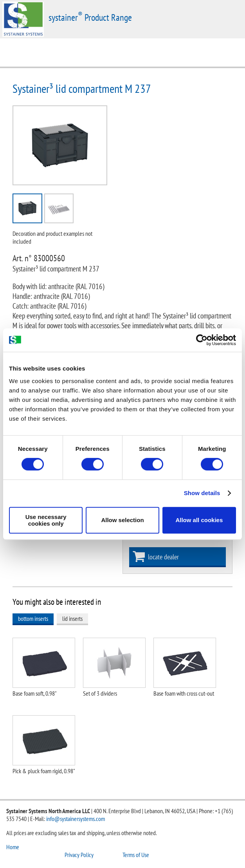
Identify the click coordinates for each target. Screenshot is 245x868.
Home (13, 847)
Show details (202, 493)
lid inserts (72, 618)
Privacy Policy (79, 855)
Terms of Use (136, 855)
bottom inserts (33, 618)
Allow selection (122, 520)
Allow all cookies (199, 520)
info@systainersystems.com (76, 819)
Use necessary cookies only (46, 520)
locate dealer (163, 557)
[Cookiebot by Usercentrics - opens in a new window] (202, 340)
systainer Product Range (90, 17)
